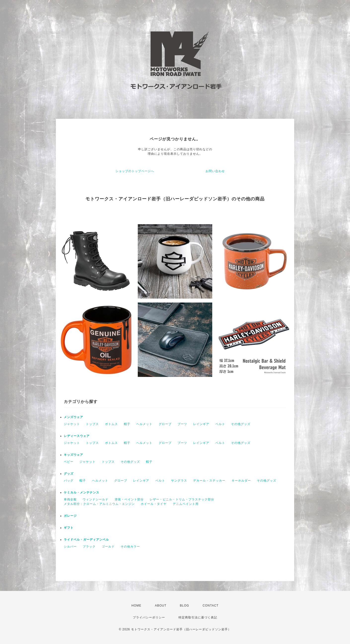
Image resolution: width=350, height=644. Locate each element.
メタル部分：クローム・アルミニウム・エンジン (99, 504)
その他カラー (130, 547)
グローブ (165, 424)
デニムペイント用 (186, 504)
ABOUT (161, 606)
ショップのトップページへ (135, 171)
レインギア (201, 424)
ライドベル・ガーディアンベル (86, 540)
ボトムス (111, 424)
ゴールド (108, 547)
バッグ (69, 481)
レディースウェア (77, 436)
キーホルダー (241, 481)
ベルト (220, 424)
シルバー (70, 547)
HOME (137, 606)
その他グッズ (241, 424)
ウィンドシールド (96, 499)
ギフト (69, 528)
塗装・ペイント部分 (129, 499)
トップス (92, 424)
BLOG (185, 606)
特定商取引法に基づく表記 (198, 617)
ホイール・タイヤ (154, 504)
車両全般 (70, 499)
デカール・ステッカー (209, 481)
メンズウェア (73, 417)
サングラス (179, 481)
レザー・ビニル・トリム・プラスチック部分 (182, 499)
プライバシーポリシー (149, 617)
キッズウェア (73, 455)
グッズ (69, 474)
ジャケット (72, 424)
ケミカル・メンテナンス (82, 492)
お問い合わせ (215, 171)
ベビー (69, 462)
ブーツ (182, 424)
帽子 (127, 424)
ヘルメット (144, 424)
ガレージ (70, 516)
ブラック (89, 547)
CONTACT (210, 606)
